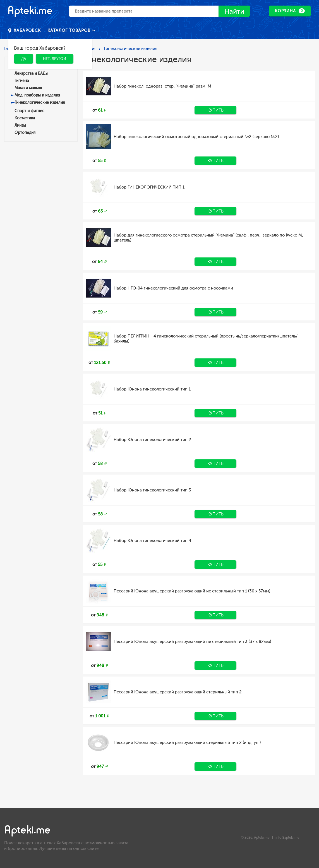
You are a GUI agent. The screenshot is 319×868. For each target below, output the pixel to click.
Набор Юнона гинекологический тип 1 (152, 389)
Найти (234, 11)
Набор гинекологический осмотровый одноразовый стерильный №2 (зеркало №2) (196, 137)
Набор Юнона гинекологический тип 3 (152, 490)
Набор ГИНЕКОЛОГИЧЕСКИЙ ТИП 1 (149, 187)
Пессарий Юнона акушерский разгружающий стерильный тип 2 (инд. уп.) (187, 742)
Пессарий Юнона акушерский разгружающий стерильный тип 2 (178, 692)
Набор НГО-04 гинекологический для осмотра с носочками (173, 288)
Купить (215, 110)
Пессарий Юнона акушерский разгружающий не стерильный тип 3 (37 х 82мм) (192, 642)
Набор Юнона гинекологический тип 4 (152, 541)
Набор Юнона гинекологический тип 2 (152, 440)
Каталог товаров (70, 30)
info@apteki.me (287, 838)
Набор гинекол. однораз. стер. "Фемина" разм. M (162, 86)
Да (24, 59)
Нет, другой (55, 59)
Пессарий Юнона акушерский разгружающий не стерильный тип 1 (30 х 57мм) (192, 591)
